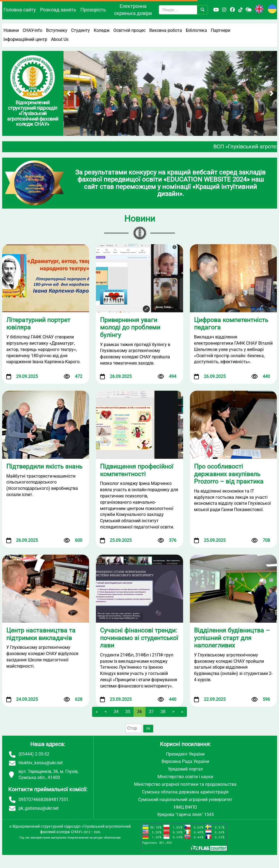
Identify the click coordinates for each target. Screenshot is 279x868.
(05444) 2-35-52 (34, 754)
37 (151, 712)
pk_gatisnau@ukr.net (39, 808)
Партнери (221, 30)
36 (139, 712)
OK (148, 729)
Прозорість (93, 10)
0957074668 (31, 800)
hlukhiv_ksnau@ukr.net (41, 763)
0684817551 (56, 800)
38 (163, 712)
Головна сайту (20, 10)
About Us (60, 39)
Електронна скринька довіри (133, 10)
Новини (11, 30)
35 (128, 712)
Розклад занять (58, 10)
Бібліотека (196, 30)
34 (116, 712)
